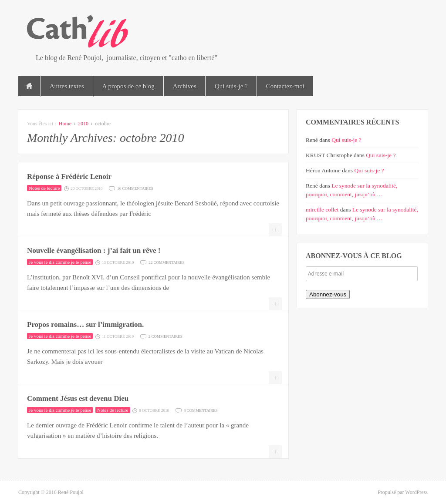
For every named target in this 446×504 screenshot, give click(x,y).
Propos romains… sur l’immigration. (85, 324)
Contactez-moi (285, 86)
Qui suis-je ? (231, 86)
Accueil (29, 86)
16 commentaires (135, 188)
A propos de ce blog (128, 86)
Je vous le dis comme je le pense (60, 262)
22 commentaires (167, 262)
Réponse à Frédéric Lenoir (69, 176)
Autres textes (67, 86)
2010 (83, 124)
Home (65, 124)
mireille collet (322, 210)
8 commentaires (201, 410)
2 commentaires (166, 336)
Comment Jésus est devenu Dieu (78, 398)
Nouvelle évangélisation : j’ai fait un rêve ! (94, 250)
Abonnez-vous (328, 294)
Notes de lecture (44, 188)
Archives (185, 86)
